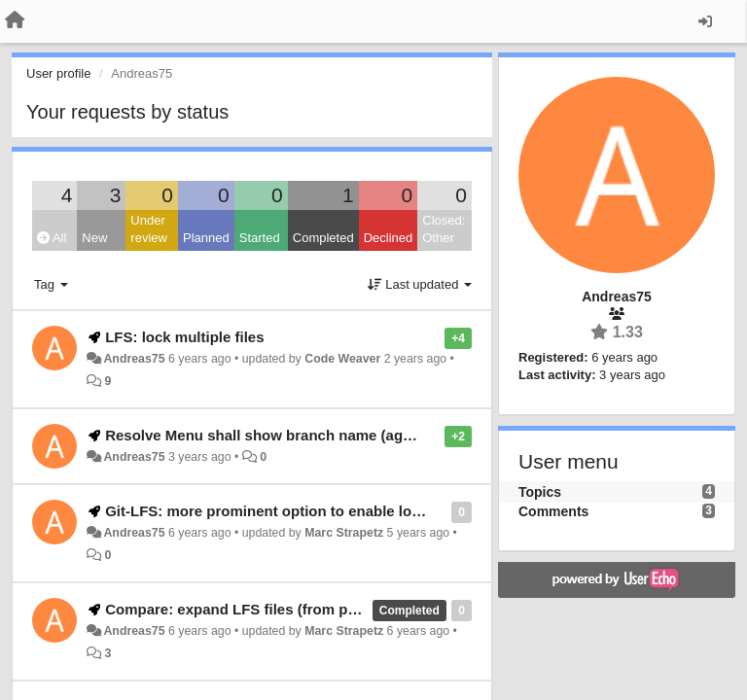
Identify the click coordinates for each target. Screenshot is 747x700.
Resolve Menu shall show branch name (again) (267, 435)
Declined (389, 238)
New (94, 238)
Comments (553, 511)
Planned (206, 238)
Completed (323, 238)
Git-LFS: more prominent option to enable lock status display (317, 511)
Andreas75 (134, 359)
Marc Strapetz (344, 533)
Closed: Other (444, 229)
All (52, 238)
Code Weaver (342, 359)
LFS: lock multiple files (184, 337)
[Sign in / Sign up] (705, 21)
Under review (149, 229)
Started (260, 238)
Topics (540, 492)
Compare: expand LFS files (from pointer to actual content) (309, 609)
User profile (58, 73)
